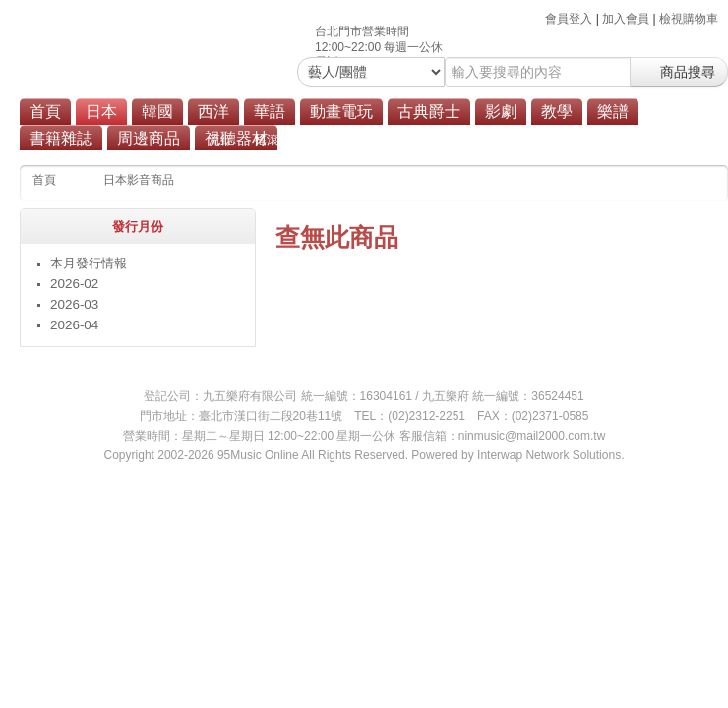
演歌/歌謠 (365, 140)
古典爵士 (429, 112)
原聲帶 (432, 140)
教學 (557, 112)
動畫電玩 (341, 112)
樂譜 (613, 112)
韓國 (157, 112)
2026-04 (74, 325)
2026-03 (74, 304)
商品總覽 (496, 140)
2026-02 (74, 284)
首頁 (45, 112)
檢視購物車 (689, 19)
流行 (220, 140)
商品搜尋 (679, 72)
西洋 (213, 112)
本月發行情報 (89, 263)
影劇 (501, 112)
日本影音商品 (139, 180)
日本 (101, 112)
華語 (270, 112)
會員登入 (569, 19)
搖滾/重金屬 (286, 140)
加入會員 (626, 19)
